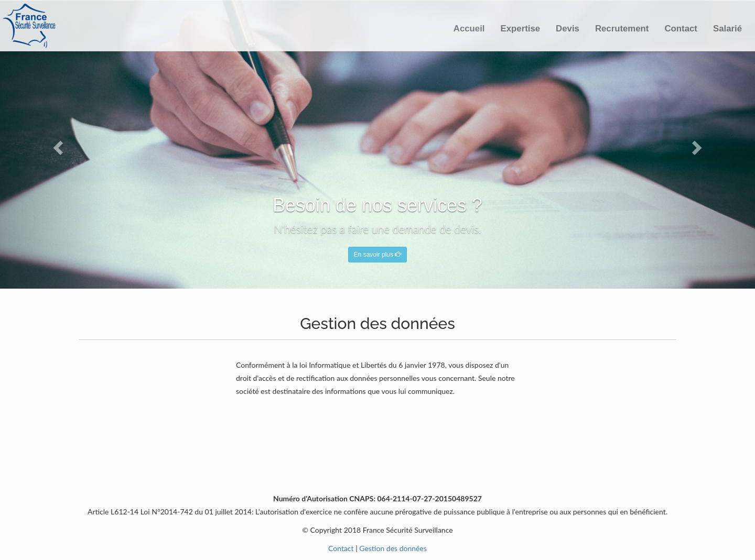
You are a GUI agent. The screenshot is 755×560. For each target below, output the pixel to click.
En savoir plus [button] (378, 255)
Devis (568, 29)
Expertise (521, 29)
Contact (681, 29)
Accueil (469, 29)
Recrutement (622, 29)
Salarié (727, 29)
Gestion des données (393, 548)
